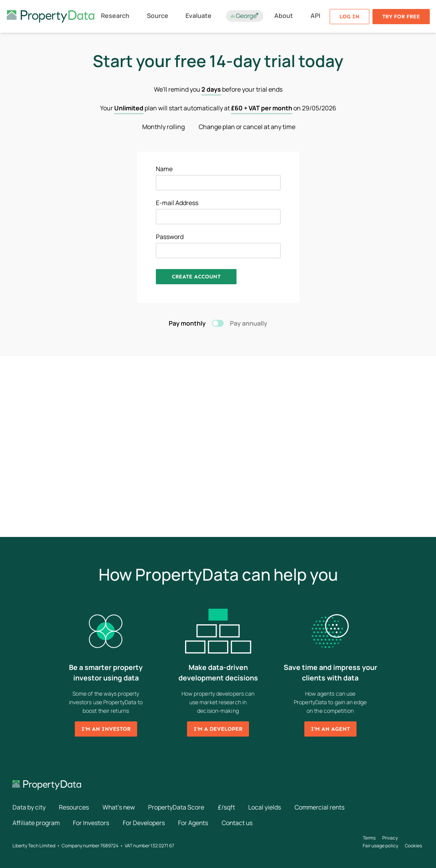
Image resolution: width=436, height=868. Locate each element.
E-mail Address (177, 203)
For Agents (195, 823)
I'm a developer (218, 729)
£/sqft (228, 807)
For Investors (92, 823)
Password (170, 237)
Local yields (267, 807)
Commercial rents (322, 807)
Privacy (390, 837)
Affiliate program (36, 823)
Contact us (239, 823)
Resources (74, 807)
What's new (120, 807)
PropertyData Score (178, 807)
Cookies (414, 845)
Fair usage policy (380, 845)
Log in (350, 17)
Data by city (29, 807)
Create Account (196, 277)
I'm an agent (330, 729)
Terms (369, 837)
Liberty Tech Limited (34, 845)
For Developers (145, 823)
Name (164, 169)
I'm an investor (106, 729)
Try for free (401, 17)
